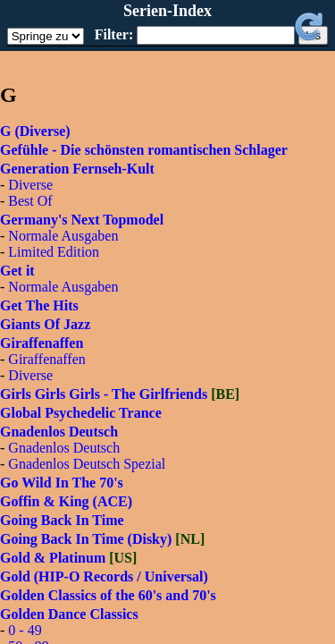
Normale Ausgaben (63, 236)
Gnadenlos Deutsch (64, 448)
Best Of (30, 201)
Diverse (30, 185)
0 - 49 (25, 630)
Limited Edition (54, 252)
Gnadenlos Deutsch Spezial (87, 464)
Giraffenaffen (46, 359)
